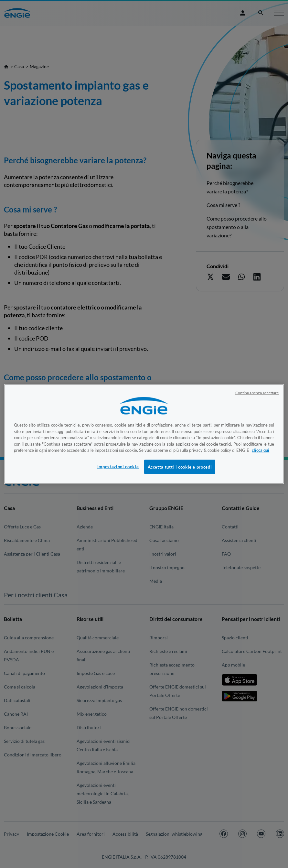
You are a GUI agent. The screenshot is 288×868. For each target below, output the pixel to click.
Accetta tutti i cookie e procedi (180, 467)
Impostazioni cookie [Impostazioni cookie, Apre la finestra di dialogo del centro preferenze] (118, 466)
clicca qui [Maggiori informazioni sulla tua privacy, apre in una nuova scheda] (261, 450)
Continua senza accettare (257, 393)
